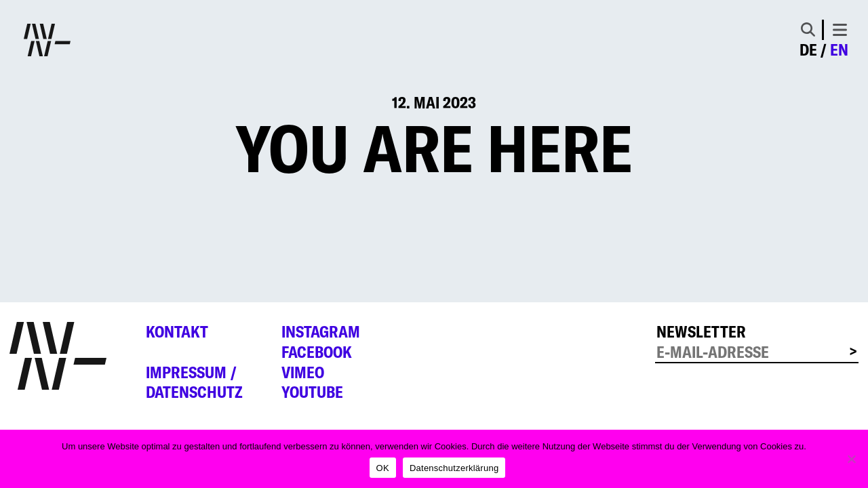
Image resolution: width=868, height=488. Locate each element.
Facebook (317, 352)
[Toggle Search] (808, 29)
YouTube (312, 392)
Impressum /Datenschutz (194, 383)
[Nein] (851, 459)
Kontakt (177, 332)
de (808, 50)
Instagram (321, 332)
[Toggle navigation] (840, 30)
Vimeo (303, 372)
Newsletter (701, 332)
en (839, 50)
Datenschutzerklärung (454, 468)
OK (383, 468)
